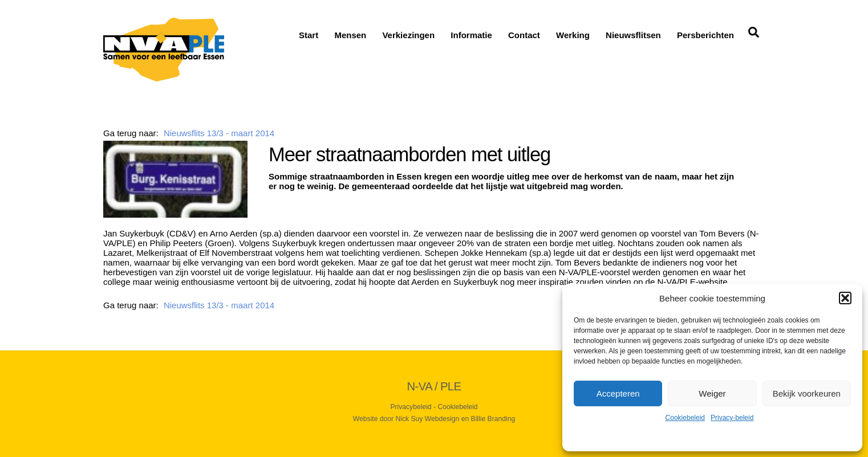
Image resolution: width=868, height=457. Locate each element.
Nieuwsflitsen (633, 35)
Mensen (350, 35)
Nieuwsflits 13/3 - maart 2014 (219, 133)
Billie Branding (493, 419)
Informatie (471, 35)
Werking (573, 35)
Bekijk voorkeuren (807, 393)
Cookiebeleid (685, 418)
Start (309, 35)
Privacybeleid (411, 407)
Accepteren (618, 393)
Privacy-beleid (732, 418)
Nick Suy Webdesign (428, 419)
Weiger (712, 393)
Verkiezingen (408, 35)
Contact (524, 35)
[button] (845, 298)
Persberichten (705, 35)
